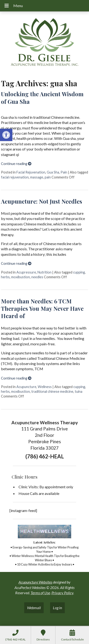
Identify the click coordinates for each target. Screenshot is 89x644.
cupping (79, 272)
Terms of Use (40, 593)
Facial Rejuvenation (31, 172)
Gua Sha (53, 172)
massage (37, 177)
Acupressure (26, 272)
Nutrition (44, 272)
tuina (79, 391)
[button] (6, 135)
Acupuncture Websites (35, 582)
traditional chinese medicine (52, 391)
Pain (64, 172)
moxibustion (21, 277)
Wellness (45, 387)
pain (48, 177)
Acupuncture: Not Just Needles (42, 201)
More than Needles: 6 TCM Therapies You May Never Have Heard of (42, 308)
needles (37, 277)
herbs (5, 277)
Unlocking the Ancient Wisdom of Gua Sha (42, 98)
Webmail (34, 608)
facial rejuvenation (15, 177)
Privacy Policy (62, 593)
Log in (57, 608)
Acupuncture (26, 387)
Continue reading (16, 164)
